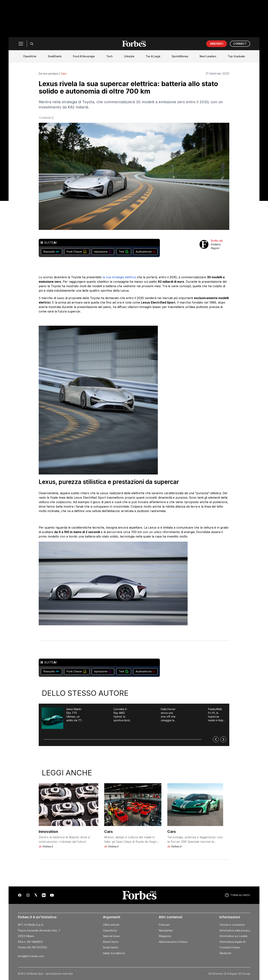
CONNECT (240, 44)
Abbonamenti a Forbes (173, 942)
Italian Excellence (114, 953)
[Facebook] (20, 895)
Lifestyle (129, 56)
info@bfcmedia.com (31, 956)
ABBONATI (217, 44)
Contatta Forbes (230, 947)
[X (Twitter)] (36, 895)
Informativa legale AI (232, 942)
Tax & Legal (153, 56)
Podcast (164, 925)
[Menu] (21, 44)
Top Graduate (236, 56)
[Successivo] (223, 739)
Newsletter (166, 930)
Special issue (111, 936)
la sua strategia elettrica (119, 277)
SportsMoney (180, 56)
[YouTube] (52, 895)
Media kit (225, 953)
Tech (109, 56)
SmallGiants (55, 56)
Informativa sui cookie (233, 936)
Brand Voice (111, 942)
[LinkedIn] (44, 895)
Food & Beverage (84, 56)
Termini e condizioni (232, 925)
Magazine (165, 936)
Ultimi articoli (111, 925)
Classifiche (30, 56)
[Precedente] (216, 739)
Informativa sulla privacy (235, 930)
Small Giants (111, 947)
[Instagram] (28, 895)
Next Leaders (208, 56)
